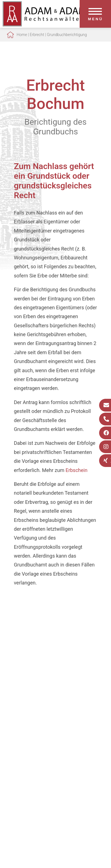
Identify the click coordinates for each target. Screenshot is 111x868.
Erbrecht (37, 35)
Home (22, 35)
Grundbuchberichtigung (67, 35)
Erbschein (76, 470)
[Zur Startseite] (44, 25)
